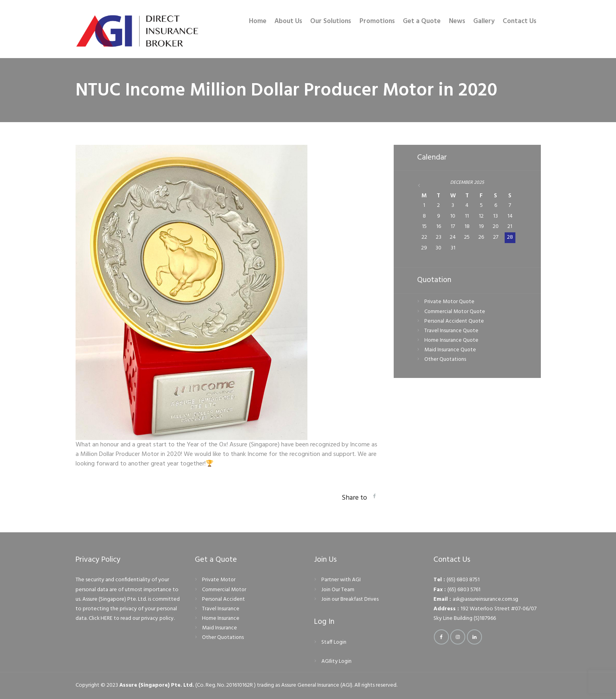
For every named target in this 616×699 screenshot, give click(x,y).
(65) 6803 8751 (463, 580)
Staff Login (334, 642)
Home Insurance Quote (452, 341)
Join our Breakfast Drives (350, 599)
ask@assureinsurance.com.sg (486, 599)
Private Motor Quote (450, 303)
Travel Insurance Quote (452, 331)
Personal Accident (224, 599)
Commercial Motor (225, 590)
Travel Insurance (221, 609)
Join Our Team (338, 590)
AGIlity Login (337, 661)
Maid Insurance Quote (450, 350)
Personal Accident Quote (455, 322)
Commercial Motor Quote (456, 312)
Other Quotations (446, 360)
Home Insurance (221, 618)
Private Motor (219, 580)
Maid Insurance (220, 628)
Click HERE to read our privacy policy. (133, 618)
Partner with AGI (341, 580)
